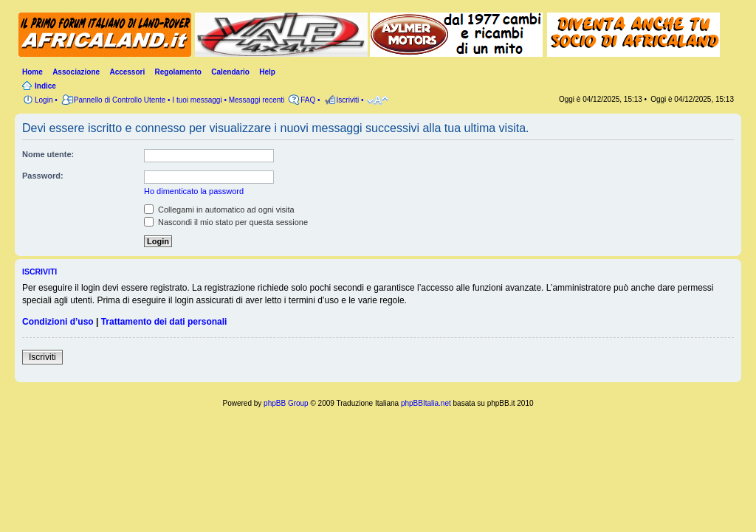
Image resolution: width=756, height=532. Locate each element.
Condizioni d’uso (58, 322)
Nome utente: (48, 154)
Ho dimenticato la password (194, 191)
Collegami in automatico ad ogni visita (219, 210)
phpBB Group (286, 403)
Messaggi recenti (257, 100)
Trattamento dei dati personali (164, 322)
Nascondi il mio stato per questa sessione (226, 222)
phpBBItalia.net (426, 403)
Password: (43, 176)
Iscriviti (42, 357)
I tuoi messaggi (197, 100)
